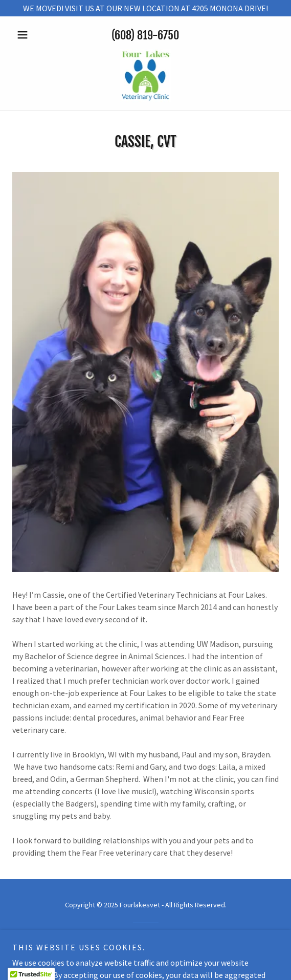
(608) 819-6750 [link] (145, 35)
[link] (146, 76)
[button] (32, 35)
